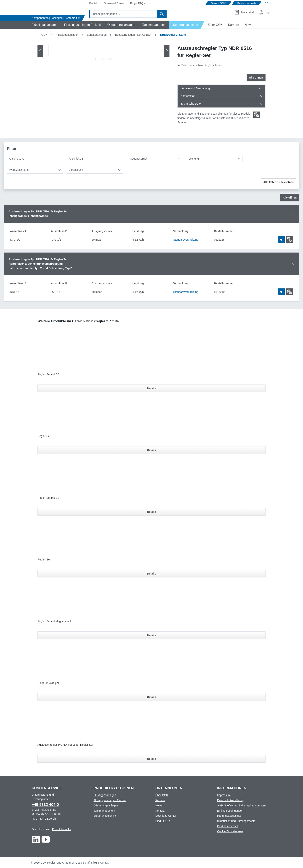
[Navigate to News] (248, 25)
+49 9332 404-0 (45, 805)
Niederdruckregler (48, 683)
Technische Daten (191, 104)
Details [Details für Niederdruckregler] (151, 697)
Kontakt (160, 811)
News (159, 805)
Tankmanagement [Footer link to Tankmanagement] (104, 811)
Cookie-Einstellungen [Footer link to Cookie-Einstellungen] (230, 831)
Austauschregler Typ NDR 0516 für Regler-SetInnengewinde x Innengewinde (38, 214)
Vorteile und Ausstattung (195, 88)
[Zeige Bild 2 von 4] (101, 59)
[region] (104, 54)
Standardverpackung (186, 240)
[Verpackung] (95, 170)
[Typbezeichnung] (35, 170)
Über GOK (162, 795)
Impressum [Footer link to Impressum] (224, 795)
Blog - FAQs (163, 821)
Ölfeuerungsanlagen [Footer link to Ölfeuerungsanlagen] (106, 805)
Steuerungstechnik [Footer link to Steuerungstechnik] (105, 816)
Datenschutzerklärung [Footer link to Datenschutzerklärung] (230, 800)
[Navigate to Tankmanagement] (154, 25)
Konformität (188, 96)
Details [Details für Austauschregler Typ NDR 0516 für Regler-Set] (151, 759)
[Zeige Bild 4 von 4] (111, 59)
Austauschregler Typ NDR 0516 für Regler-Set (65, 745)
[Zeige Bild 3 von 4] (106, 59)
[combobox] (123, 14)
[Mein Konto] (265, 12)
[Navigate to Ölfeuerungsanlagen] (121, 25)
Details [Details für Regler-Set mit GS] (151, 388)
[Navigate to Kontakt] (94, 3)
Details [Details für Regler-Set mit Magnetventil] (151, 635)
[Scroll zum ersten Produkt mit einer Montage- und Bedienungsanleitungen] (257, 115)
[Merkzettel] (244, 12)
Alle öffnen (256, 78)
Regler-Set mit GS (49, 374)
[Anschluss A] (35, 159)
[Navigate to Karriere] (234, 25)
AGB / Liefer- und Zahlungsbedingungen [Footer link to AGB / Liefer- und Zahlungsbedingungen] (241, 805)
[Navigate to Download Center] (114, 3)
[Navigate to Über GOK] (214, 25)
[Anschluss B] (95, 159)
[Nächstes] (167, 51)
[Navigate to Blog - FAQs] (137, 3)
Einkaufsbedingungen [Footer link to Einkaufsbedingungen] (230, 811)
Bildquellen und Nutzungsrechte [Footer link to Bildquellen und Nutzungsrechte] (236, 821)
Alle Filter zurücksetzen (278, 182)
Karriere (160, 800)
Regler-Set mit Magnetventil (54, 621)
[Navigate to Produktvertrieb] (246, 3)
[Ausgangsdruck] (155, 159)
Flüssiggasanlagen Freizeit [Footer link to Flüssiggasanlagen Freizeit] (110, 800)
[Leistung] (215, 159)
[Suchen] (162, 14)
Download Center (166, 816)
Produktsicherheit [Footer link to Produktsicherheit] (228, 826)
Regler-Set (44, 436)
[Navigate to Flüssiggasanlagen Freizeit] (82, 25)
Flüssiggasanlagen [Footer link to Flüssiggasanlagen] (105, 795)
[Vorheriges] (40, 51)
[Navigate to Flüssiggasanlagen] (44, 25)
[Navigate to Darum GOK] (218, 3)
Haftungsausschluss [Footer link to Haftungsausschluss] (229, 816)
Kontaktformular (62, 829)
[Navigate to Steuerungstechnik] (187, 25)
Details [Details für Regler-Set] (151, 450)
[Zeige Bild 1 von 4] (97, 59)
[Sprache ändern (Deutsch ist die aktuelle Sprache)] (268, 3)
